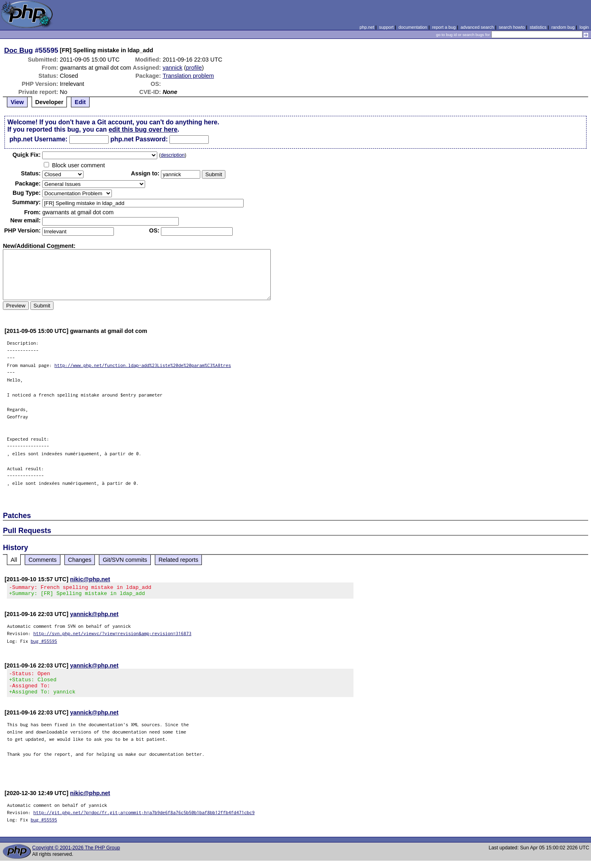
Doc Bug (18, 50)
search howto (512, 27)
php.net (367, 27)
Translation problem (188, 76)
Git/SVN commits (125, 560)
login (584, 27)
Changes (80, 560)
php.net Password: (139, 139)
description (172, 155)
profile (194, 68)
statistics (538, 27)
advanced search (477, 27)
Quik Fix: (27, 155)
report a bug (444, 27)
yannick (172, 68)
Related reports (178, 560)
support (386, 27)
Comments (43, 560)
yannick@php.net (94, 616)
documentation (413, 27)
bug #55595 (44, 643)
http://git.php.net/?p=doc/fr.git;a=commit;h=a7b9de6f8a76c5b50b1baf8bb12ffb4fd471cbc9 (144, 820)
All (14, 560)
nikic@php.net (90, 579)
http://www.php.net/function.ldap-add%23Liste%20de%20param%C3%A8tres (143, 365)
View (17, 102)
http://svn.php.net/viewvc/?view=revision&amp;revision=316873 (112, 636)
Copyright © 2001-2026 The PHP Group (76, 855)
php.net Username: (38, 139)
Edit (80, 102)
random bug (563, 27)
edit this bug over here (143, 129)
